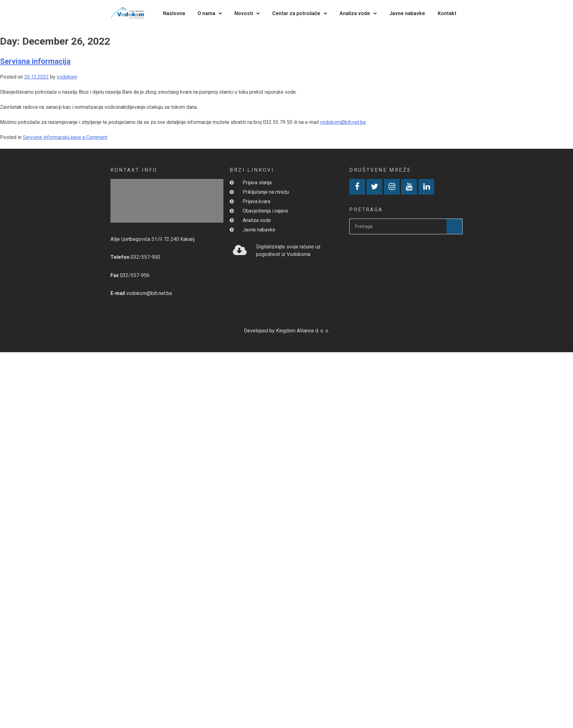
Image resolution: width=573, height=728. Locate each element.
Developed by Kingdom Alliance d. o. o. (286, 331)
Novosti (247, 13)
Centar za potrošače (300, 13)
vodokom (67, 77)
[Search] (454, 226)
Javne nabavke (407, 13)
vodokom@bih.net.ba (343, 122)
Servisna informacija (35, 61)
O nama (210, 13)
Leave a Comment (87, 137)
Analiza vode (358, 13)
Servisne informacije (45, 137)
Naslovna (174, 13)
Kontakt (447, 13)
